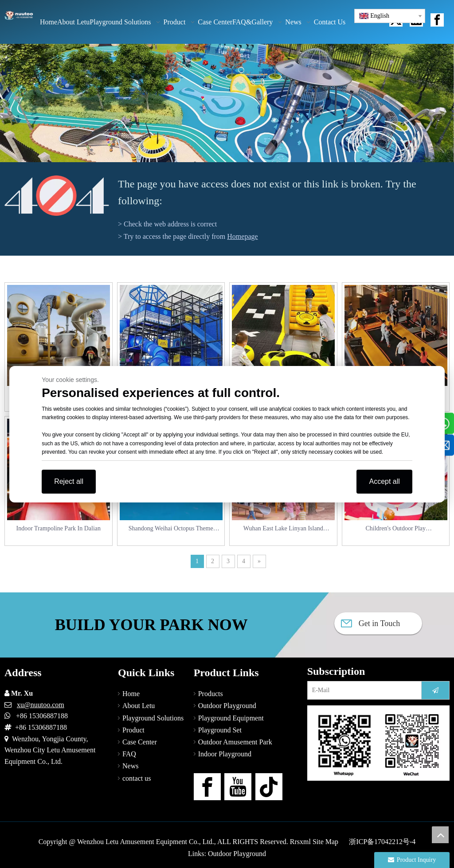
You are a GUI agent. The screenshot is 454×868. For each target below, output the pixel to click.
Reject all (69, 481)
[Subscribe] (435, 690)
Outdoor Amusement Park (235, 742)
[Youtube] (238, 787)
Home (131, 694)
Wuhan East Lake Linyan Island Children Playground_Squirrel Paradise (283, 529)
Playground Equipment (231, 718)
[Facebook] (207, 787)
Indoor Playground (225, 754)
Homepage (242, 236)
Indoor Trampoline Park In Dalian (58, 528)
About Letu (139, 706)
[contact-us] (378, 743)
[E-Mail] (362, 690)
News (130, 766)
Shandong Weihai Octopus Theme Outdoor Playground (171, 529)
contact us (137, 778)
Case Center (140, 742)
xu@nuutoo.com (41, 705)
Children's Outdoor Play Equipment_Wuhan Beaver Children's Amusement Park (395, 529)
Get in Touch (370, 623)
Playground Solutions (153, 718)
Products (211, 694)
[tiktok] (269, 787)
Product (133, 730)
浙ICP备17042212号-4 (382, 842)
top (440, 835)
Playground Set (220, 730)
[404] (57, 196)
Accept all (384, 481)
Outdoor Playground (227, 706)
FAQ (129, 754)
